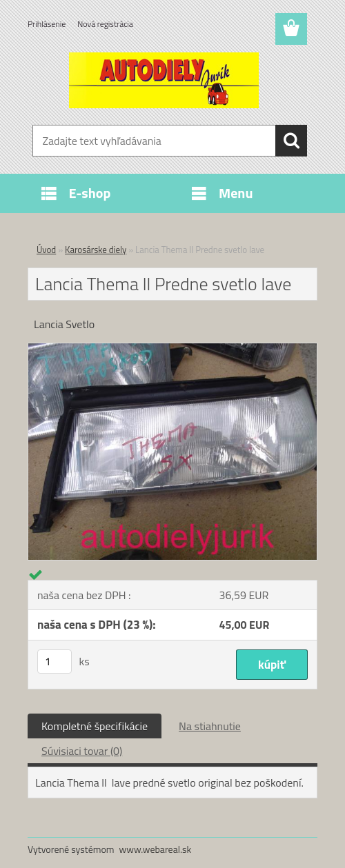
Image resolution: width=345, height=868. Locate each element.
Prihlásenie (47, 24)
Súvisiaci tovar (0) (82, 751)
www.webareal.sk (156, 849)
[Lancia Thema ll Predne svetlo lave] (172, 349)
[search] (291, 141)
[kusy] (55, 662)
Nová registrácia (105, 24)
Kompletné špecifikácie (95, 726)
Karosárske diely (96, 250)
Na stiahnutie (210, 726)
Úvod (46, 250)
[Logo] (164, 80)
